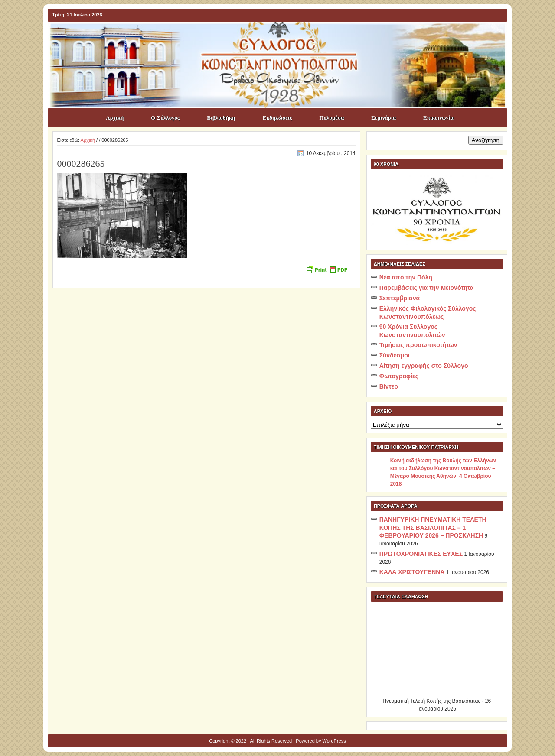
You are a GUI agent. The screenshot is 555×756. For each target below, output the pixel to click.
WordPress (334, 741)
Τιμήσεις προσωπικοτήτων (418, 345)
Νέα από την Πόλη (406, 277)
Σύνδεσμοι (395, 355)
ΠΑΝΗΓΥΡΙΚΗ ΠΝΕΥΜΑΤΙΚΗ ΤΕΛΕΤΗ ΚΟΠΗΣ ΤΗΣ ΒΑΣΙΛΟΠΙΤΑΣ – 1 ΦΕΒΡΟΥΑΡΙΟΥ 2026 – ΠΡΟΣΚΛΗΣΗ (433, 527)
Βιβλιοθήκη (221, 118)
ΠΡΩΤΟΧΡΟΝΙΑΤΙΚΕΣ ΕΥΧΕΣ (421, 554)
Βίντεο (389, 386)
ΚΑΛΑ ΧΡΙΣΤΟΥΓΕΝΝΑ (412, 572)
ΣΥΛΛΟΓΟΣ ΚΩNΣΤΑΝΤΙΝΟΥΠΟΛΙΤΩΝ (282, 37)
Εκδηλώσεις (277, 118)
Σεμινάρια (384, 118)
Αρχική (115, 118)
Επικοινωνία (438, 118)
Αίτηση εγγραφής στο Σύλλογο (424, 366)
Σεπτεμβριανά (400, 298)
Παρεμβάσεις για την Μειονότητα (427, 288)
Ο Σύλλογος (165, 118)
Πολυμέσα (331, 118)
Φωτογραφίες (399, 376)
